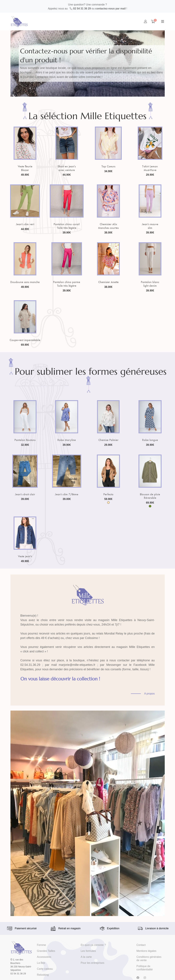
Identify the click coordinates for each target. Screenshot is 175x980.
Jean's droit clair (25, 494)
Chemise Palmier (108, 440)
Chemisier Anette (108, 282)
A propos (149, 694)
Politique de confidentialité (145, 968)
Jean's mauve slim (150, 226)
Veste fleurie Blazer (25, 168)
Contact (141, 945)
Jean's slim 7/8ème (67, 494)
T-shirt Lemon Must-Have (150, 168)
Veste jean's (25, 556)
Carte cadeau (45, 969)
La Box (41, 963)
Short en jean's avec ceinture (67, 168)
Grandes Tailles (46, 951)
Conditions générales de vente (149, 959)
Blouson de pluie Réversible (150, 496)
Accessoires (44, 957)
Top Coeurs (108, 166)
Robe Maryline (67, 440)
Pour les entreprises (92, 963)
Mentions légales (146, 951)
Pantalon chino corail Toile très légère (67, 226)
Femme (41, 945)
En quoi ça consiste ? (93, 945)
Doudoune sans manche (25, 282)
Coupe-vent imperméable (25, 340)
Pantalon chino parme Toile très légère (67, 284)
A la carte (86, 957)
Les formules (88, 951)
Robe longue (150, 440)
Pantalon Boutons (25, 440)
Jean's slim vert (25, 224)
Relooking (43, 975)
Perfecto (108, 494)
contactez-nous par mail (110, 9)
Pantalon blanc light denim (150, 284)
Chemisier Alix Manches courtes (108, 226)
